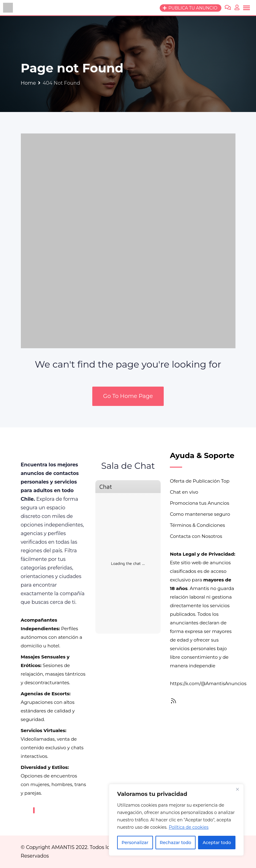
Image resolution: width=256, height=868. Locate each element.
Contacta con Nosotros (196, 536)
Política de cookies (189, 827)
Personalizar (135, 843)
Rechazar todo (176, 843)
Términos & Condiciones (197, 525)
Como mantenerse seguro (200, 514)
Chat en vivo (184, 492)
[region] (176, 820)
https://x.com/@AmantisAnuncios (208, 683)
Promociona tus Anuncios (199, 503)
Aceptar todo (217, 843)
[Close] (237, 789)
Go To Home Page (128, 396)
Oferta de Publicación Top (200, 481)
